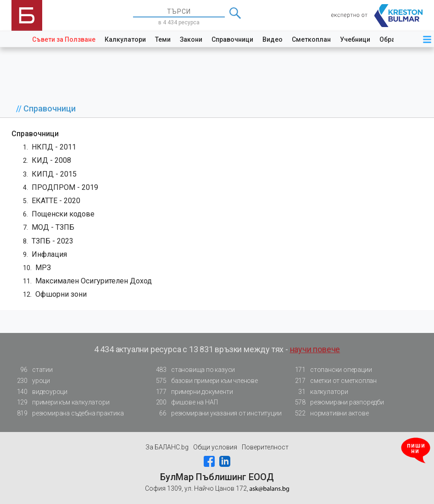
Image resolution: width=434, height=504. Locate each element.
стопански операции (331, 370)
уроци (31, 381)
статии (32, 370)
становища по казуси (193, 370)
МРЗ (43, 268)
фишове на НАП (184, 402)
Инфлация (49, 254)
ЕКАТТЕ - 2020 (56, 201)
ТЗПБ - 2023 (53, 241)
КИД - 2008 (51, 160)
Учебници (355, 39)
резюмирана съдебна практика (68, 413)
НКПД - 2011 (54, 147)
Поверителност (265, 447)
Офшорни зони (61, 294)
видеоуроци (39, 392)
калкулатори (319, 392)
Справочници (232, 39)
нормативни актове (329, 415)
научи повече (315, 349)
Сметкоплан (311, 39)
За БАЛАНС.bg (167, 447)
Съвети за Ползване (64, 39)
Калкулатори (125, 39)
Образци (393, 39)
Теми (163, 39)
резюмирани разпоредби (337, 402)
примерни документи (192, 392)
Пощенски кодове (63, 214)
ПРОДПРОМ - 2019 (65, 187)
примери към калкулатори (60, 402)
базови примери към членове (204, 381)
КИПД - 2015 (54, 174)
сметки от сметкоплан (333, 381)
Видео (273, 39)
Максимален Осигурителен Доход (94, 281)
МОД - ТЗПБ (53, 227)
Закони (191, 39)
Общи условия (215, 447)
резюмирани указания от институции (216, 413)
